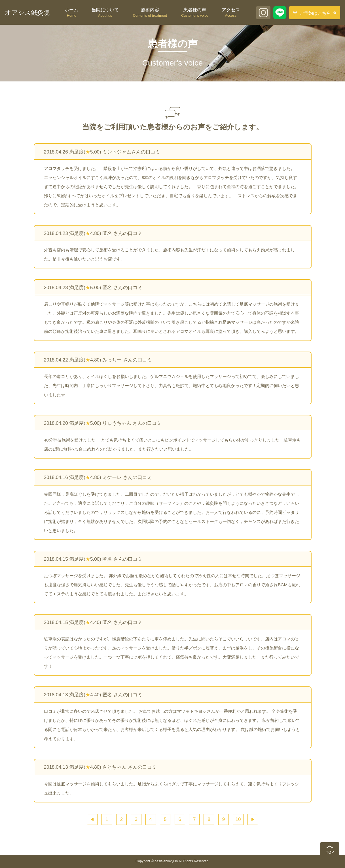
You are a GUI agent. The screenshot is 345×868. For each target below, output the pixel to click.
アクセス (231, 13)
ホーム (72, 13)
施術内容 (150, 13)
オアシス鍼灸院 (27, 13)
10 (238, 819)
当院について (105, 13)
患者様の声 (195, 13)
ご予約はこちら (312, 13)
